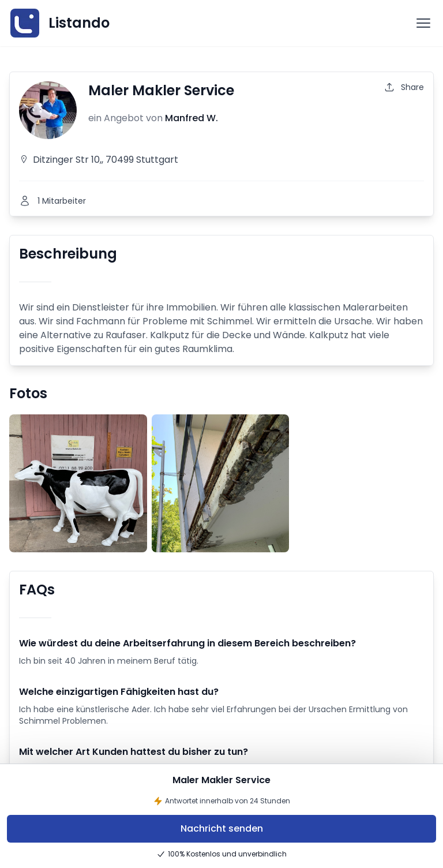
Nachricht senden (222, 828)
